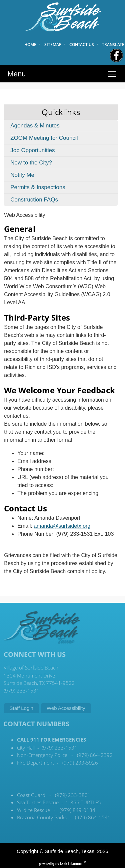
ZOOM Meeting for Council (44, 138)
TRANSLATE (113, 45)
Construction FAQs (34, 200)
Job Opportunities (32, 150)
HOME (30, 45)
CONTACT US (82, 45)
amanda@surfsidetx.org (62, 526)
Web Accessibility (66, 708)
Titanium (69, 863)
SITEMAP (53, 45)
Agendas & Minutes (35, 126)
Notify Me (22, 175)
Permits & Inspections (38, 187)
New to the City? (31, 163)
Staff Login (21, 708)
